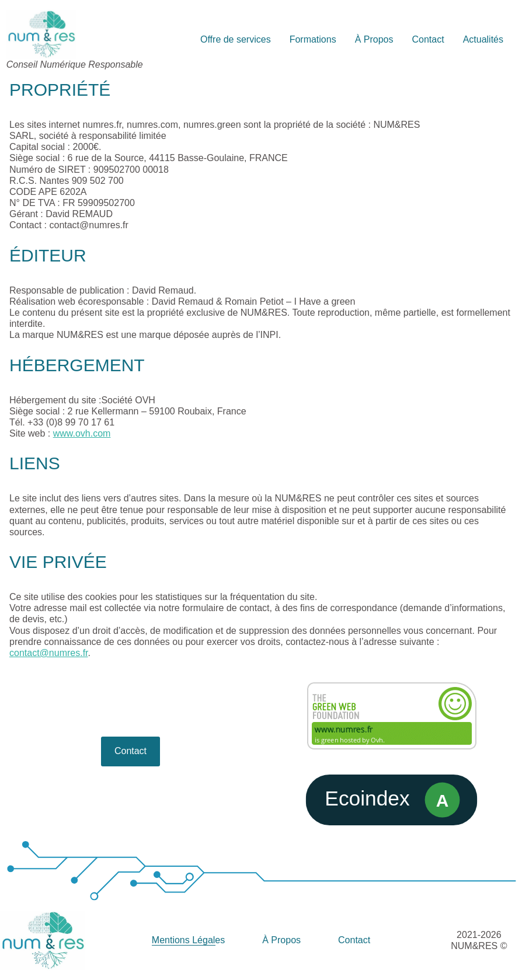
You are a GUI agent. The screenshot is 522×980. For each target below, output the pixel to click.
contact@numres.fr (49, 653)
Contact (130, 751)
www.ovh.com (82, 433)
